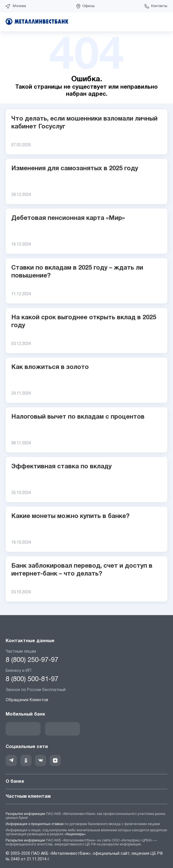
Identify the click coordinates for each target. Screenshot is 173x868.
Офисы (88, 6)
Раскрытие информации (25, 814)
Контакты (159, 6)
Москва (19, 6)
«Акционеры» (75, 834)
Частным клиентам (86, 797)
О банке (86, 782)
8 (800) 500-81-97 (32, 679)
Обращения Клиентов (27, 700)
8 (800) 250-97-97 (32, 660)
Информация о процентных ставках (35, 824)
